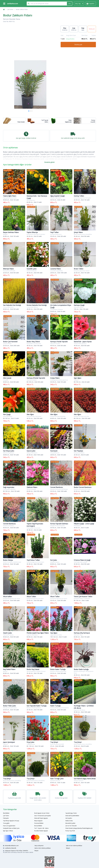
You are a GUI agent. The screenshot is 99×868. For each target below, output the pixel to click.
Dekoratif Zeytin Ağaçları (41, 818)
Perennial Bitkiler (39, 823)
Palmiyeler (6, 818)
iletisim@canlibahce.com (11, 846)
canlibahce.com (12, 4)
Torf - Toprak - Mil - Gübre (41, 828)
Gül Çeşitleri (69, 818)
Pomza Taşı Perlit (70, 831)
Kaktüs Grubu (69, 821)
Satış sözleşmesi (39, 846)
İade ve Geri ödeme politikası (43, 848)
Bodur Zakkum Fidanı (22, 9)
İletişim (36, 851)
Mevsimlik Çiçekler (70, 823)
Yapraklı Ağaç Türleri (71, 813)
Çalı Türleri (10, 9)
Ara (70, 4)
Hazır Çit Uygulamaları (9, 826)
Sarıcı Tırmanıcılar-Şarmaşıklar (43, 816)
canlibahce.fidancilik (10, 848)
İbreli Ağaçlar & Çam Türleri (42, 813)
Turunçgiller (6, 823)
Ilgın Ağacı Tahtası (8, 831)
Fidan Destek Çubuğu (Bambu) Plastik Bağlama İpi (79, 828)
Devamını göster (49, 162)
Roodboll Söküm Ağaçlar (41, 831)
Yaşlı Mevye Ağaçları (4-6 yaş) (11, 821)
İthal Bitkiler (6, 813)
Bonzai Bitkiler (38, 826)
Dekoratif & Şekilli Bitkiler (72, 816)
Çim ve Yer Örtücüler (71, 826)
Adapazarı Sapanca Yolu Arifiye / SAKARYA (16, 851)
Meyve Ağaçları (38, 821)
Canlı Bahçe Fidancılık (16, 852)
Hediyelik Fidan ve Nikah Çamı (11, 828)
